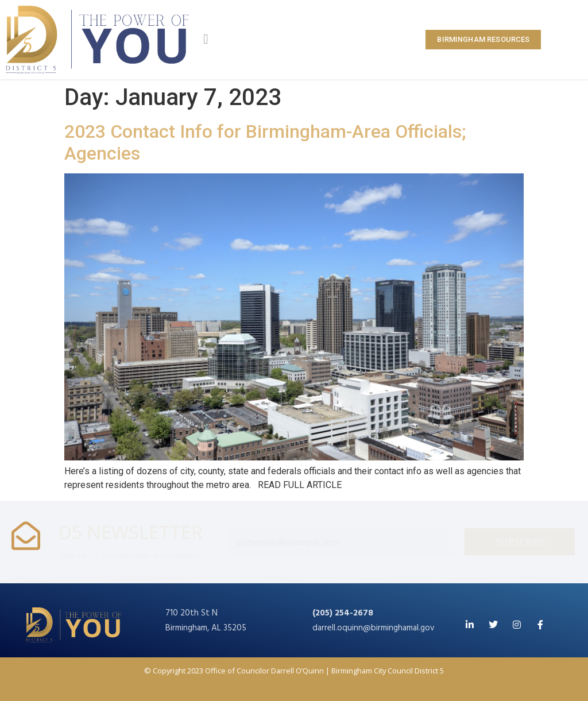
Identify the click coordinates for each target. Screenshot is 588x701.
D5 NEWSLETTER (131, 532)
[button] (206, 39)
